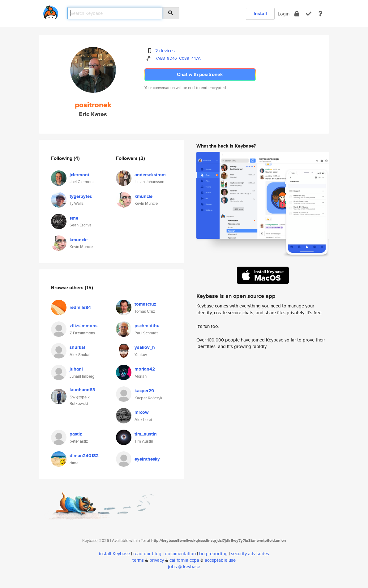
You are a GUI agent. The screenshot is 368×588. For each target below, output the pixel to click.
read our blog (147, 554)
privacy (157, 560)
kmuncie (79, 240)
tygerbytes (81, 196)
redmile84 (80, 307)
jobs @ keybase (184, 567)
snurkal (77, 347)
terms (138, 560)
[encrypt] (297, 14)
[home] (51, 11)
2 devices (165, 51)
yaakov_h (145, 347)
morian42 (145, 369)
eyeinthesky (147, 459)
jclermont (79, 175)
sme (74, 218)
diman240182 (84, 456)
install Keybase (114, 554)
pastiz (76, 434)
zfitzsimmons (83, 326)
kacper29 (144, 391)
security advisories (250, 554)
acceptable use (220, 560)
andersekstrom (150, 175)
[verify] (309, 14)
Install (260, 13)
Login (284, 14)
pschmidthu (147, 326)
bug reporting (213, 554)
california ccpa (184, 560)
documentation (180, 554)
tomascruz (145, 304)
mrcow (142, 412)
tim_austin (146, 434)
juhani (76, 369)
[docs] (320, 14)
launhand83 (82, 390)
